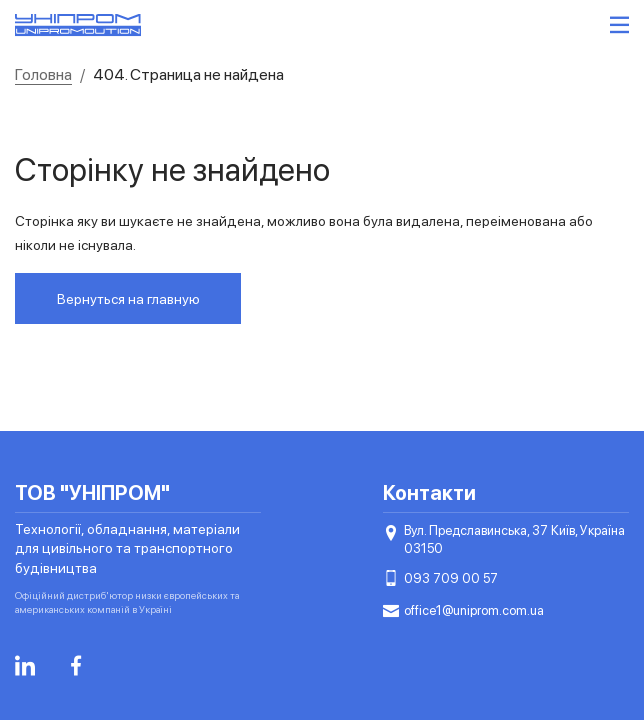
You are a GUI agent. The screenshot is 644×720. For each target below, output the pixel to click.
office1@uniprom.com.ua (463, 611)
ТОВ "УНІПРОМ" (92, 493)
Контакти (429, 493)
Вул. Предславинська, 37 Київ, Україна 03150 (504, 539)
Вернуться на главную (128, 299)
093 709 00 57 (440, 578)
